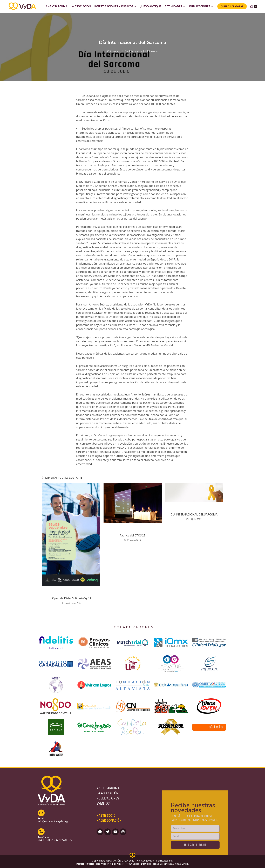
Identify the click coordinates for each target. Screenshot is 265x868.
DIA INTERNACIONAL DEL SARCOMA (194, 514)
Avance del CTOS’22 (133, 535)
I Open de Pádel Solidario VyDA (71, 598)
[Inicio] (108, 51)
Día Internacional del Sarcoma (142, 51)
